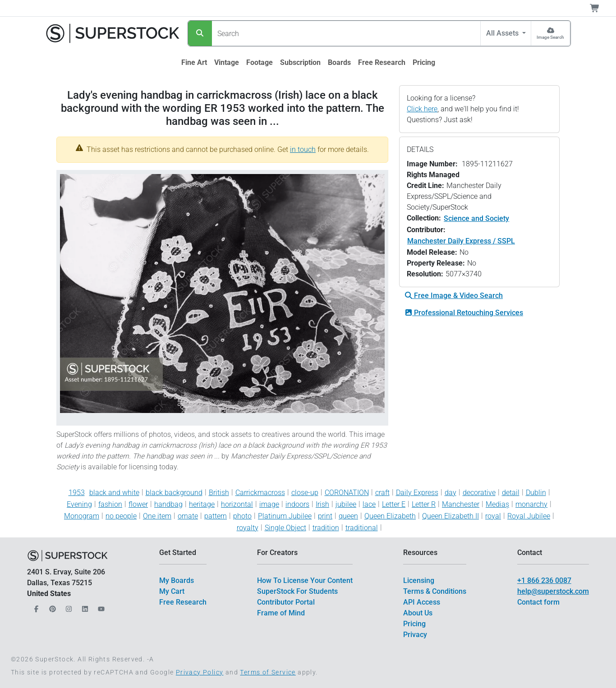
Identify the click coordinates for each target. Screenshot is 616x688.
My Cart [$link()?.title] (172, 591)
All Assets (503, 33)
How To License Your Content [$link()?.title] (305, 580)
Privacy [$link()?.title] (415, 635)
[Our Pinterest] (51, 607)
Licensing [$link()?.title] (419, 580)
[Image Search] (550, 33)
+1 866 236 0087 (544, 580)
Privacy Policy (200, 672)
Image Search (550, 37)
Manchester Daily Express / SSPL (461, 241)
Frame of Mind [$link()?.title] (281, 613)
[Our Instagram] (68, 607)
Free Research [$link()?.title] (183, 602)
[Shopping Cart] (600, 8)
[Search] (200, 33)
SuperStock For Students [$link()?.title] (297, 591)
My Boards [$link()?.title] (177, 580)
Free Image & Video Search (454, 296)
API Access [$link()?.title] (422, 602)
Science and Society (476, 218)
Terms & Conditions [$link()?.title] (435, 591)
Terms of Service (268, 672)
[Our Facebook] (35, 607)
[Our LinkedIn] (84, 607)
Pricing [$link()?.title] (414, 624)
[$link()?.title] (194, 63)
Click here (422, 109)
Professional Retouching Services (464, 313)
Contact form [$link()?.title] (538, 602)
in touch (303, 149)
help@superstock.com (553, 591)
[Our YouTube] (100, 607)
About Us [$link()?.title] (418, 613)
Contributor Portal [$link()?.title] (286, 602)
